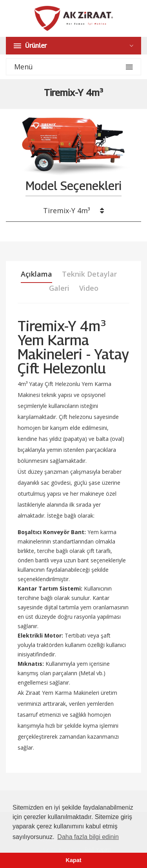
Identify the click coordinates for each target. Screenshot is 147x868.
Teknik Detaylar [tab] (89, 274)
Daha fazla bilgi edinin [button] (88, 837)
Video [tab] (89, 288)
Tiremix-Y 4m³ (73, 210)
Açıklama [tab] (36, 274)
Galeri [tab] (59, 288)
